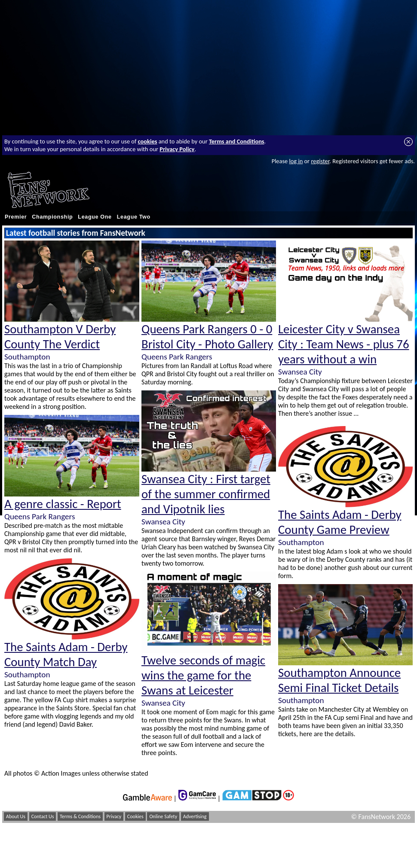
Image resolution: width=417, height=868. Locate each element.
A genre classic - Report (63, 504)
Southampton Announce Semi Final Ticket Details (339, 680)
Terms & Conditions (80, 816)
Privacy (114, 816)
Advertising (195, 816)
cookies (148, 141)
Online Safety (163, 816)
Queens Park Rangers (40, 516)
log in (296, 161)
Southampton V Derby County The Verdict (60, 337)
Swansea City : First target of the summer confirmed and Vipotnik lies (206, 494)
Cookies (135, 816)
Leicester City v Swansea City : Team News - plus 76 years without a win (344, 344)
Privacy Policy (177, 149)
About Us (16, 816)
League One (95, 217)
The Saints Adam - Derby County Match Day (66, 655)
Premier (16, 217)
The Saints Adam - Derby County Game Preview (340, 522)
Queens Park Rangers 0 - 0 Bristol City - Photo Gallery (207, 337)
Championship (52, 217)
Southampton (27, 357)
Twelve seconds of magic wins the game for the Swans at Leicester (203, 675)
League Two (134, 217)
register (320, 161)
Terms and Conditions (237, 141)
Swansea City (163, 522)
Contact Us (43, 816)
